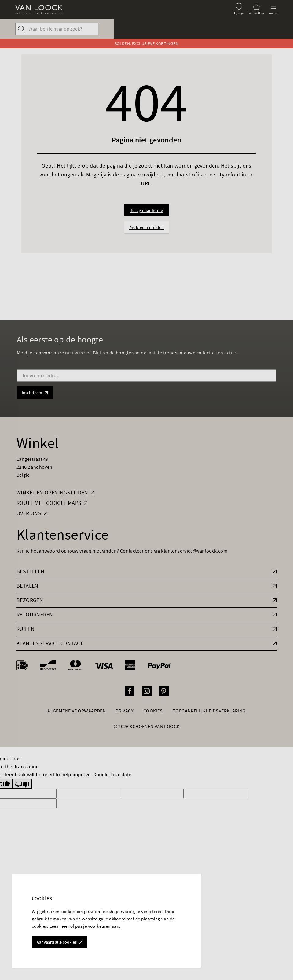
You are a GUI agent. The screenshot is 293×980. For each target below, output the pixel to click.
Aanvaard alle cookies (59, 942)
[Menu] (273, 9)
